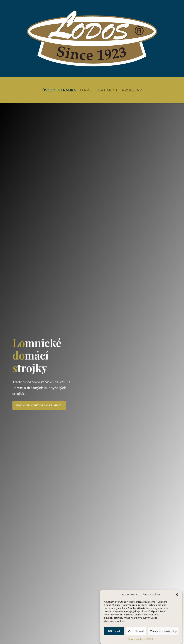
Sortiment (107, 91)
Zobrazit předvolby (163, 638)
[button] (177, 601)
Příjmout (114, 638)
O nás (86, 91)
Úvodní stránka (59, 91)
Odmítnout (136, 638)
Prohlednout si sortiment (74, 405)
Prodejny (132, 91)
